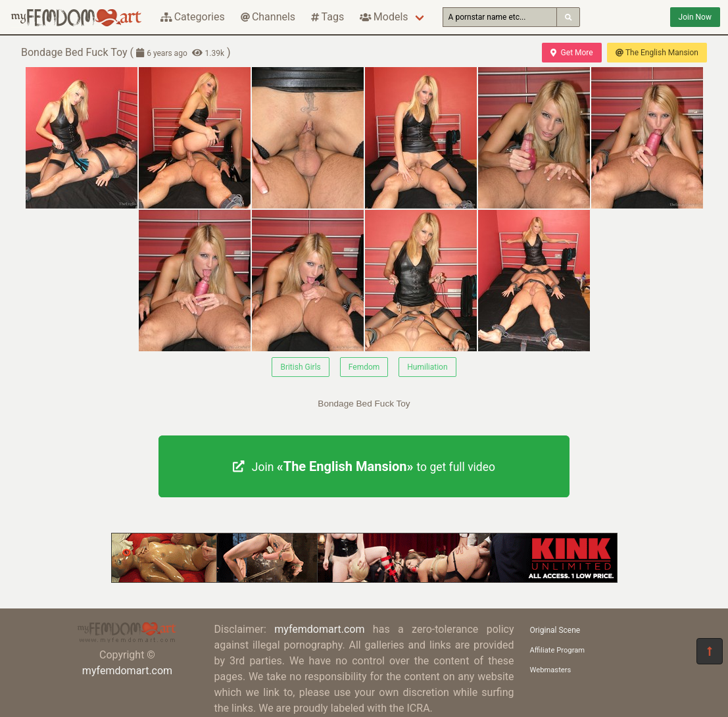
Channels (268, 17)
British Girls (300, 367)
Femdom (364, 367)
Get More (571, 53)
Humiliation (427, 367)
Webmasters (551, 670)
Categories (193, 17)
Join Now (695, 17)
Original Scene (555, 630)
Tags (328, 17)
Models (384, 17)
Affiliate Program (558, 650)
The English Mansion (657, 53)
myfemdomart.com (127, 671)
